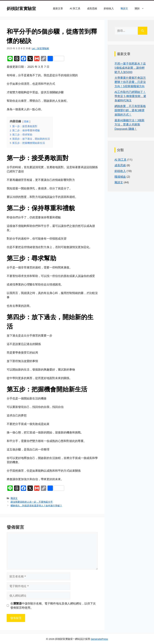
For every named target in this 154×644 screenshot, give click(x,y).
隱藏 (26, 121)
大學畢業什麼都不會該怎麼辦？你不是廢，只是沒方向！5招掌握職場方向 (130, 82)
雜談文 (124, 8)
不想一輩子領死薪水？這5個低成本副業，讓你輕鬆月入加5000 (130, 68)
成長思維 (92, 8)
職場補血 (120, 177)
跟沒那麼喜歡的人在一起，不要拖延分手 (32, 502)
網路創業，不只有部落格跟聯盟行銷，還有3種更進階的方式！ (130, 110)
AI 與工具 (75, 8)
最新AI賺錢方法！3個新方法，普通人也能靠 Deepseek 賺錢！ (129, 124)
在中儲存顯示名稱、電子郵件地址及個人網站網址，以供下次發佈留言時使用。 (53, 606)
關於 (141, 8)
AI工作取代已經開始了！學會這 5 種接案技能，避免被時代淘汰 (130, 96)
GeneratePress (99, 639)
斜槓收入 (109, 8)
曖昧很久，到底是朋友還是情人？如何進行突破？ (36, 505)
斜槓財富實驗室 (21, 8)
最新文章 (58, 8)
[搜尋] (143, 31)
